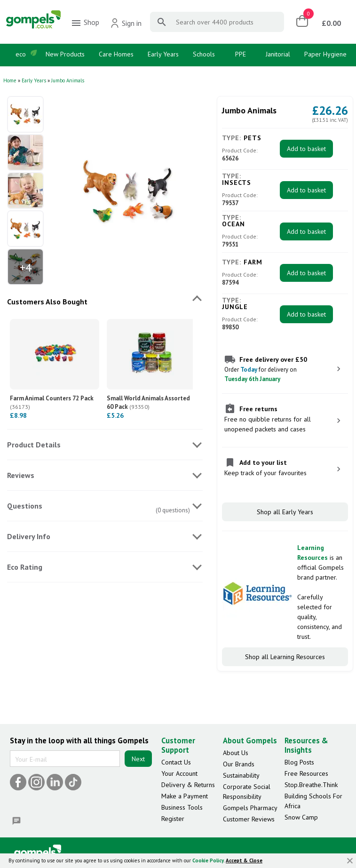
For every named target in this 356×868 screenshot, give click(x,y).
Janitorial (278, 54)
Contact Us (176, 762)
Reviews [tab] (21, 475)
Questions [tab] (25, 506)
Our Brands (239, 764)
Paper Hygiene (325, 54)
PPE (241, 54)
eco (21, 54)
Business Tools (182, 807)
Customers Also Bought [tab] (47, 302)
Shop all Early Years (285, 512)
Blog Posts (299, 762)
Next (138, 759)
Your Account (179, 773)
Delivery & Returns (188, 785)
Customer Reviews (249, 819)
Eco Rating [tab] (25, 567)
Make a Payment (185, 796)
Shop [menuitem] (85, 23)
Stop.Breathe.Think (311, 785)
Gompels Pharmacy (250, 808)
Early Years (163, 54)
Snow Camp (301, 817)
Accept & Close (244, 860)
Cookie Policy (208, 860)
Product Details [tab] (34, 445)
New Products (65, 54)
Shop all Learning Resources (285, 657)
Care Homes (116, 54)
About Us (236, 753)
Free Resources (306, 773)
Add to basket (306, 149)
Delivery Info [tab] (29, 536)
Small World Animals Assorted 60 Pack (148, 402)
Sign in (126, 23)
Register (173, 819)
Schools (204, 54)
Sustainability (241, 775)
